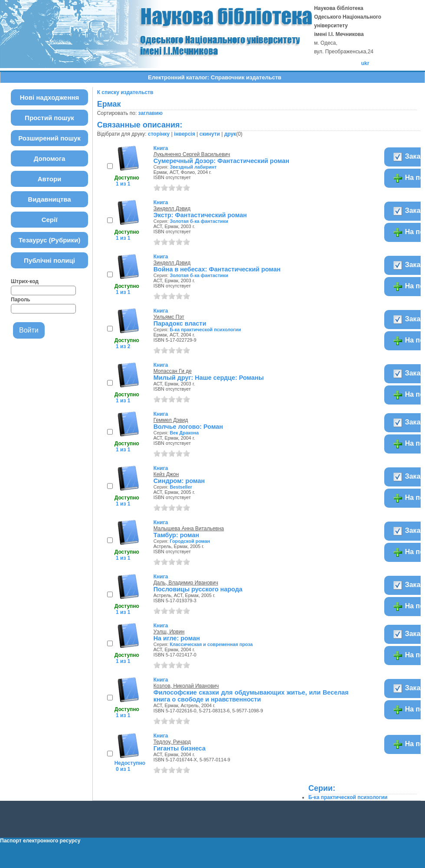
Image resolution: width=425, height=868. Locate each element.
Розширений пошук (49, 138)
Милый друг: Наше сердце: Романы (209, 378)
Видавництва (49, 199)
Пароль (21, 300)
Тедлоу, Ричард (172, 742)
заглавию (150, 113)
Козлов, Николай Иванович (186, 686)
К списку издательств (125, 92)
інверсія (185, 134)
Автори (50, 179)
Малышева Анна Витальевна (189, 529)
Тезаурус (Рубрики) (50, 240)
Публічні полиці (49, 260)
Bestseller (181, 487)
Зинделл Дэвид (172, 209)
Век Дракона (184, 433)
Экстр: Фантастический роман (200, 215)
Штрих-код (25, 281)
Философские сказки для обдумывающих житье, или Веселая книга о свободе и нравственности (251, 696)
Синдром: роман (179, 481)
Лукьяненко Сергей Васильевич (192, 154)
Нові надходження (50, 97)
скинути (210, 134)
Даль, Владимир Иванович (186, 583)
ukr (365, 63)
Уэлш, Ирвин (169, 632)
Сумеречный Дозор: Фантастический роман (221, 161)
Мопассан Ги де (173, 371)
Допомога (50, 158)
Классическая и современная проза (211, 644)
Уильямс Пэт (169, 317)
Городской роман (190, 541)
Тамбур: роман (177, 535)
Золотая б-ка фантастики (199, 221)
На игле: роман (177, 638)
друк (230, 134)
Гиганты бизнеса (180, 748)
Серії (50, 220)
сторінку (159, 134)
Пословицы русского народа (198, 589)
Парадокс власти (180, 323)
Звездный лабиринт (193, 167)
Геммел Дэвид (171, 420)
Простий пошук (49, 118)
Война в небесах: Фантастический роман (217, 269)
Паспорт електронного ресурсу (40, 841)
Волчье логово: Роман (188, 427)
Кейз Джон (166, 474)
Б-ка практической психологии (205, 330)
